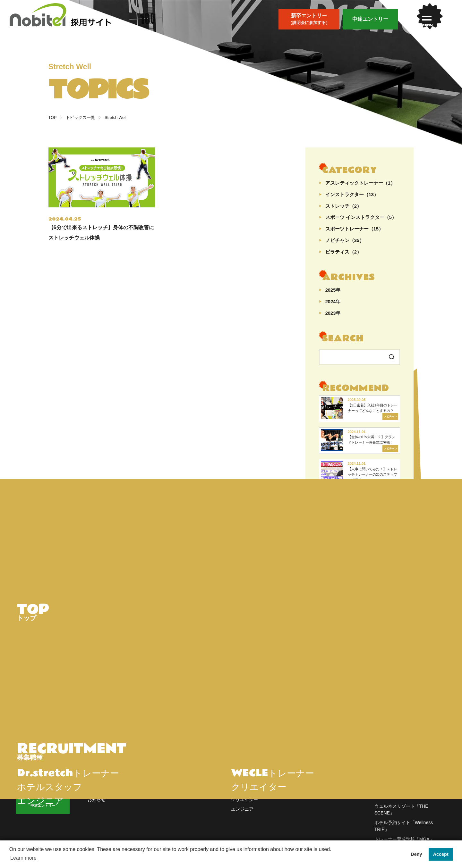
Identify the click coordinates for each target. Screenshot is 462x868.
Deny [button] (416, 854)
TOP (53, 118)
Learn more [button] (23, 858)
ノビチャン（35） (345, 241)
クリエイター (244, 806)
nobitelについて (175, 776)
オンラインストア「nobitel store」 (409, 776)
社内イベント (173, 796)
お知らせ (97, 806)
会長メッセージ (175, 786)
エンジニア (242, 815)
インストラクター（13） (352, 195)
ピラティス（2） (343, 252)
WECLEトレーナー (250, 786)
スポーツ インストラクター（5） (361, 217)
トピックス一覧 (78, 118)
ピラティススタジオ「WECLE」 (407, 803)
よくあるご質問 (318, 776)
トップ (94, 776)
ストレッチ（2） (343, 206)
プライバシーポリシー (325, 796)
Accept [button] (441, 854)
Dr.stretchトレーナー (252, 776)
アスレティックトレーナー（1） (360, 183)
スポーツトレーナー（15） (354, 229)
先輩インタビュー (106, 796)
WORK (246, 761)
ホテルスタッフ (247, 796)
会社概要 (312, 786)
